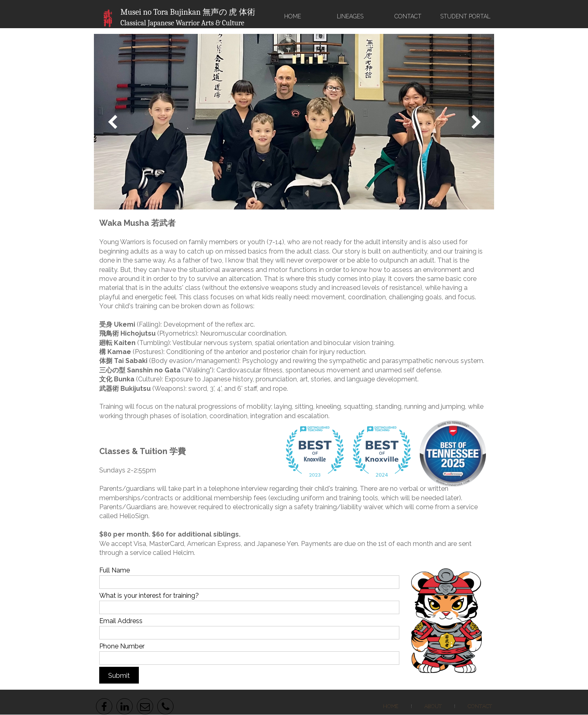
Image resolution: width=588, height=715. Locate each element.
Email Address (121, 621)
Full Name (115, 570)
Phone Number (122, 646)
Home (391, 706)
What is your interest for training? (149, 596)
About (433, 706)
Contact (480, 706)
